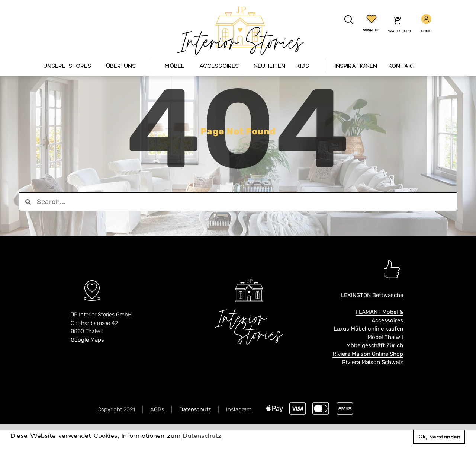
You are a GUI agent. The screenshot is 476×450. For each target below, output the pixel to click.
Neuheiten (269, 66)
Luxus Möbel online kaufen (368, 349)
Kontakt (402, 66)
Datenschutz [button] (202, 435)
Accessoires (221, 66)
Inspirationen (356, 66)
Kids (303, 66)
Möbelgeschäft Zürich (375, 366)
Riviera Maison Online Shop (368, 374)
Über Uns (123, 66)
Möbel (176, 66)
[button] (349, 20)
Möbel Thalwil (385, 357)
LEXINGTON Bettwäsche (372, 315)
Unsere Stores (69, 66)
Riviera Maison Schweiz (373, 382)
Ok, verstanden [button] (439, 436)
